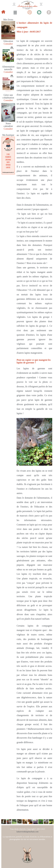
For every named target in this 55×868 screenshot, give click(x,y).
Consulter (8, 44)
